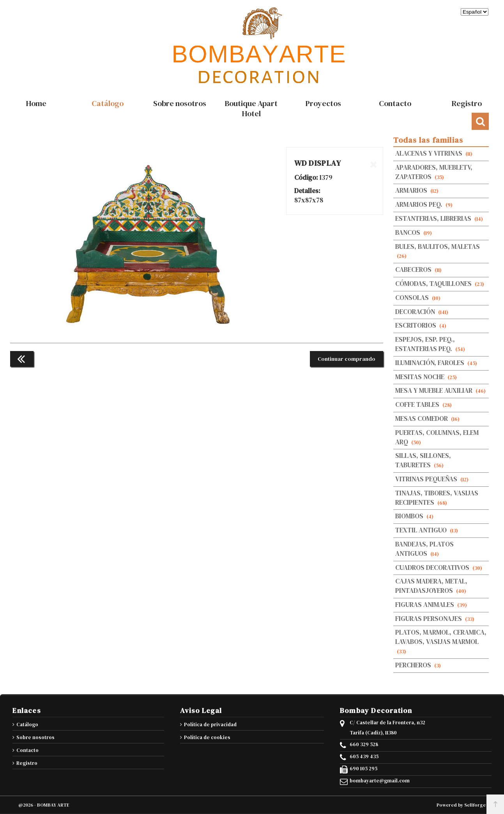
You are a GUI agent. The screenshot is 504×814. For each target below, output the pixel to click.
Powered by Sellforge (461, 805)
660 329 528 (364, 745)
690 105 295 (363, 769)
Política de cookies (207, 737)
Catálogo (27, 724)
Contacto (27, 750)
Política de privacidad (210, 724)
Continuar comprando (347, 359)
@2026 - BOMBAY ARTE (44, 805)
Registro (27, 763)
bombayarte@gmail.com (380, 781)
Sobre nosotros (35, 737)
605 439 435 (364, 757)
